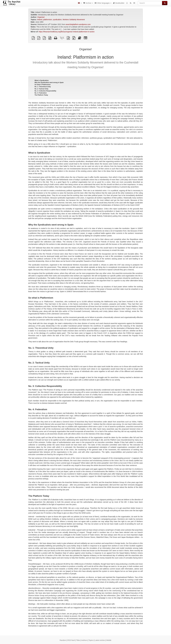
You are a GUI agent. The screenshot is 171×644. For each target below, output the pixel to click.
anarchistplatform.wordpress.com (78, 24)
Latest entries (100, 640)
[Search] (150, 3)
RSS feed (71, 640)
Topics (91, 640)
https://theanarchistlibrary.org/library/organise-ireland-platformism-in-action (67, 32)
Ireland (40, 20)
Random (63, 640)
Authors (84, 640)
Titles (78, 640)
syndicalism (57, 20)
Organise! (41, 17)
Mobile (109, 640)
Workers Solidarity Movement (74, 20)
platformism (48, 20)
